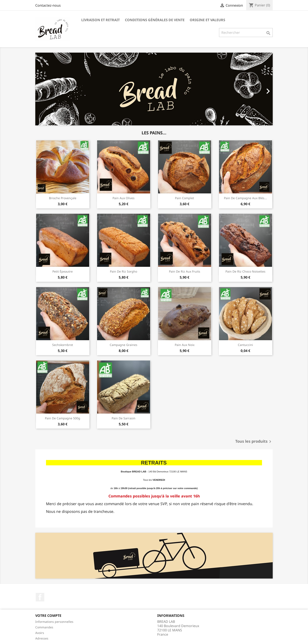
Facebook (40, 597)
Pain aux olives (124, 198)
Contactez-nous (48, 5)
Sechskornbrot (63, 345)
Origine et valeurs (207, 20)
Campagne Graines (124, 345)
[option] (154, 89)
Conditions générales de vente (155, 20)
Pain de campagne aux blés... (245, 198)
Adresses (42, 638)
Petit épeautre (63, 271)
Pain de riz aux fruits (185, 271)
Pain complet (184, 198)
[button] (53, 89)
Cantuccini (245, 345)
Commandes (44, 627)
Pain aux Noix (185, 345)
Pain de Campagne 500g (63, 418)
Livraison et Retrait (101, 20)
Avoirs (40, 633)
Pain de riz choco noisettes (245, 271)
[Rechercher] (246, 33)
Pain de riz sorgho (124, 271)
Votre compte (48, 616)
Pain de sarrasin (124, 418)
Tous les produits (254, 442)
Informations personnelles (54, 622)
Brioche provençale (63, 198)
